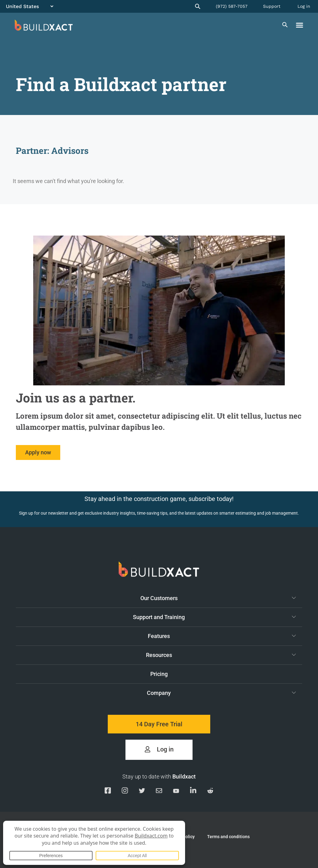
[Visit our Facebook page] (108, 791)
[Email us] (159, 792)
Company (221, 693)
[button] (300, 25)
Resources (221, 655)
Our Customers (218, 598)
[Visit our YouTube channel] (176, 792)
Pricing (159, 674)
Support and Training (214, 617)
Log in (304, 6)
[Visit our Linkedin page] (193, 791)
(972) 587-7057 (232, 6)
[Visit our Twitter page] (142, 792)
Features (222, 636)
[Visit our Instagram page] (125, 791)
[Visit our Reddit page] (210, 792)
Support (272, 6)
